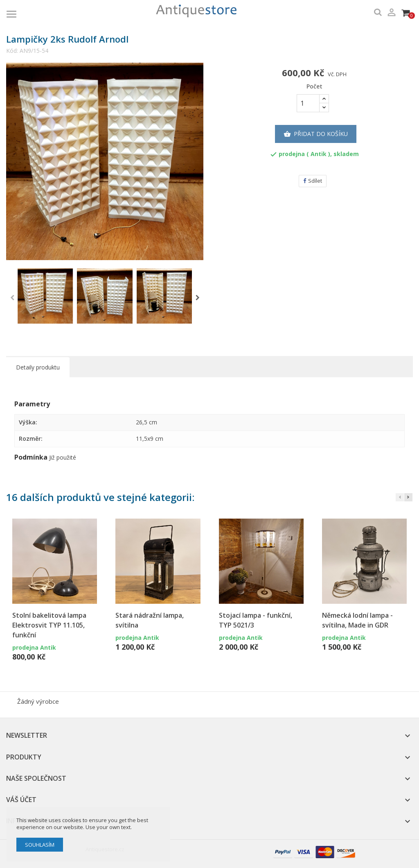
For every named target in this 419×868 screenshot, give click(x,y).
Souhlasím (40, 845)
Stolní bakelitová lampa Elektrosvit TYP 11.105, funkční (49, 625)
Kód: (12, 51)
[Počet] (308, 103)
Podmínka (31, 458)
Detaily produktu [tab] (38, 367)
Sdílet (313, 181)
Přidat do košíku (316, 134)
